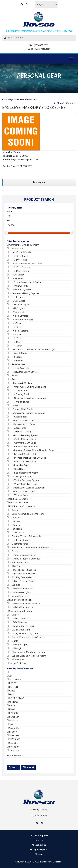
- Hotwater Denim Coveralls (23, 372)
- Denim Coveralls (18, 368)
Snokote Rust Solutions (20, 600)
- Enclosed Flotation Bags (23, 447)
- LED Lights (16, 309)
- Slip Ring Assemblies (19, 578)
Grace (11, 691)
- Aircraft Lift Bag (19, 432)
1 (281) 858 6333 (40, 45)
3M (10, 676)
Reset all (28, 768)
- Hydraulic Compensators (22, 555)
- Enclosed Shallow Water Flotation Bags (30, 451)
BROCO (12, 683)
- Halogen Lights (18, 305)
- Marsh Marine (17, 353)
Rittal (11, 710)
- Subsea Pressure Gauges (22, 581)
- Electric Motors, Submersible (24, 536)
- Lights (12, 641)
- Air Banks (15, 279)
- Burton (13, 518)
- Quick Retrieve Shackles (22, 574)
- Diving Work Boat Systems (23, 634)
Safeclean (13, 717)
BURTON (12, 687)
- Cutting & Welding (19, 383)
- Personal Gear (16, 365)
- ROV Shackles (16, 566)
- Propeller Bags (18, 465)
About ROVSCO (39, 845)
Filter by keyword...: (16, 756)
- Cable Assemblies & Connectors (25, 514)
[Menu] (71, 59)
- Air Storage (16, 275)
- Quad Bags (16, 469)
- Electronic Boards (18, 540)
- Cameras (14, 615)
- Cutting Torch (18, 394)
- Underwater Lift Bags (21, 424)
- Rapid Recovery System (22, 473)
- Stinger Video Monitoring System (26, 652)
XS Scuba (13, 751)
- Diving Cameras (18, 619)
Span (10, 725)
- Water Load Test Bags (22, 484)
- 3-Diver (14, 342)
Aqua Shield (14, 680)
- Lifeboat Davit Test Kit (22, 454)
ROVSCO (12, 713)
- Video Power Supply (20, 320)
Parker (11, 706)
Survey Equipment (17, 664)
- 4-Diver (14, 346)
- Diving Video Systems (20, 626)
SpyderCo (13, 728)
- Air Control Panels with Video (25, 264)
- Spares (13, 376)
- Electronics (15, 297)
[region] (39, 182)
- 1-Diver (14, 323)
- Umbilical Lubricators (20, 589)
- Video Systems (17, 331)
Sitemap (39, 854)
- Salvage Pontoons (20, 477)
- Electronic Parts (17, 544)
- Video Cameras (17, 316)
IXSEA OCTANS (16, 698)
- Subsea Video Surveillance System (26, 656)
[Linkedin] (27, 5)
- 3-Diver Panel (17, 260)
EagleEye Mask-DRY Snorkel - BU (21, 100)
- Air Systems (15, 249)
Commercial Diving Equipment (23, 245)
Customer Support (39, 836)
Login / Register (39, 850)
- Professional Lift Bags (22, 462)
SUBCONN (13, 736)
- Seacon (14, 357)
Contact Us (39, 840)
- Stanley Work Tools (20, 409)
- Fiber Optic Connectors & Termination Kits (31, 548)
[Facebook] (22, 5)
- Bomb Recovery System (23, 436)
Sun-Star (12, 743)
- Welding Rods (18, 402)
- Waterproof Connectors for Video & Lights (32, 350)
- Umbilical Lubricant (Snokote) (24, 604)
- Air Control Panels (19, 252)
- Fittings (13, 551)
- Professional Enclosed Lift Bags (26, 458)
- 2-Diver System (18, 267)
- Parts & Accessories (21, 421)
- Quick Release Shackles (21, 570)
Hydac (11, 695)
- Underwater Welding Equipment (27, 398)
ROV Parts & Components (21, 507)
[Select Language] (46, 5)
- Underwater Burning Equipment (26, 387)
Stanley (12, 732)
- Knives (13, 406)
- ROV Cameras (17, 622)
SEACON (12, 721)
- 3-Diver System (18, 271)
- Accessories (16, 428)
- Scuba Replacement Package (25, 282)
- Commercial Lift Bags (21, 443)
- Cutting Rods (18, 391)
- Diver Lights (16, 301)
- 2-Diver (14, 327)
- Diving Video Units (18, 630)
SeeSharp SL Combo (64, 103)
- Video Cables (16, 312)
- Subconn (15, 361)
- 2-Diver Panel (17, 256)
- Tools (12, 380)
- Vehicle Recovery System (23, 480)
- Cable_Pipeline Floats (21, 439)
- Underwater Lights (19, 593)
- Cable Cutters (16, 533)
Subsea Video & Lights (19, 611)
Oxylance (13, 702)
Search (13, 768)
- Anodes (13, 510)
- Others (13, 522)
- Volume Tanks (18, 286)
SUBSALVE (13, 739)
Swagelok (13, 747)
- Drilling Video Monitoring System (26, 637)
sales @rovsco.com (40, 49)
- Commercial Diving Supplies (23, 294)
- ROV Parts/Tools (18, 563)
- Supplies (13, 585)
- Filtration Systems (19, 290)
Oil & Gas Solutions (18, 499)
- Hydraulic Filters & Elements (23, 559)
